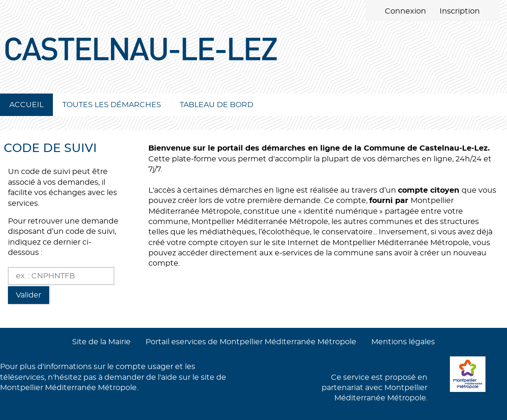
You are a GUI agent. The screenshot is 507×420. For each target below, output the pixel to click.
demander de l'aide (141, 377)
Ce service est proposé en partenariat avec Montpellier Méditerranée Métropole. (375, 388)
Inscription (460, 11)
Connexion (405, 11)
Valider (29, 295)
